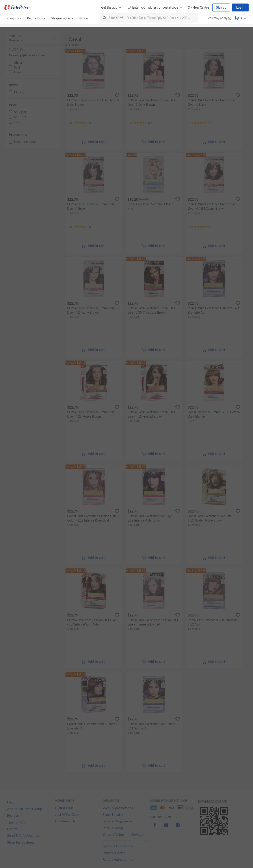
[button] (230, 19)
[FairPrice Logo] (17, 7)
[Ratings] (80, 123)
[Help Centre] (198, 8)
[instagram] (178, 828)
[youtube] (166, 828)
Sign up (221, 7)
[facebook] (155, 828)
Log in (240, 7)
